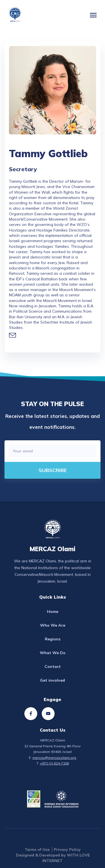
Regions (53, 639)
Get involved (53, 680)
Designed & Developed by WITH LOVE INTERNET (53, 858)
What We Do (53, 653)
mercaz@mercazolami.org (54, 758)
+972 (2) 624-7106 (54, 763)
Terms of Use (37, 849)
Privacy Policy (67, 849)
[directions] (53, 470)
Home (53, 612)
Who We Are (53, 625)
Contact (53, 667)
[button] (93, 15)
